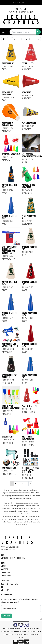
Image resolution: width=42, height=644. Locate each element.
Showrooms (6, 581)
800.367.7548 (21, 9)
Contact (5, 569)
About (4, 566)
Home (3, 563)
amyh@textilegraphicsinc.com (21, 12)
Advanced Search (8, 576)
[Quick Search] (23, 32)
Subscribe (7, 616)
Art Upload (6, 590)
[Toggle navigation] (3, 32)
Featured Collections (10, 584)
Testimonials (6, 572)
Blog (3, 587)
